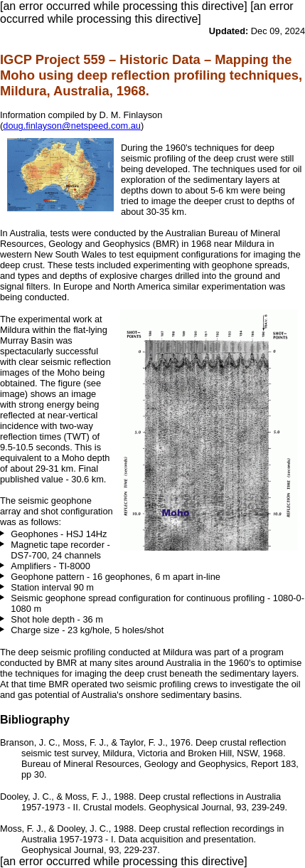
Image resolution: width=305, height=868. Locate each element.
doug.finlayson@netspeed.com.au (72, 126)
